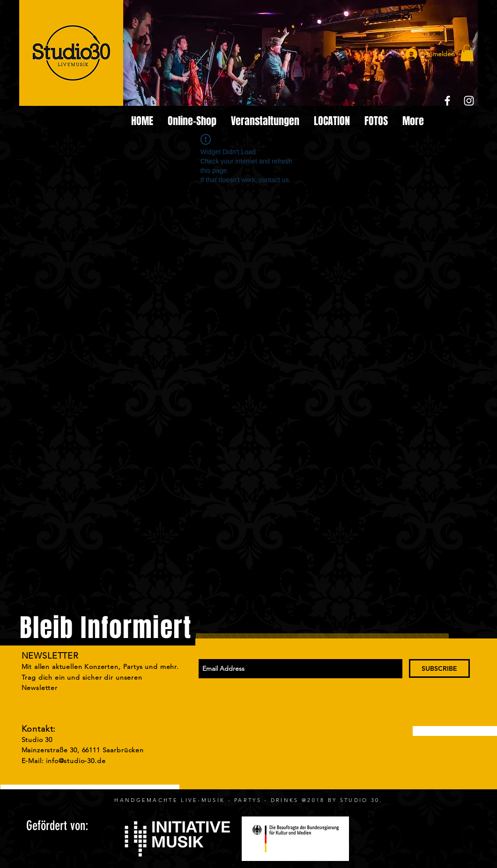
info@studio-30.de (76, 761)
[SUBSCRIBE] (439, 668)
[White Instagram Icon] (469, 101)
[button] (467, 53)
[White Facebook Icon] (447, 101)
